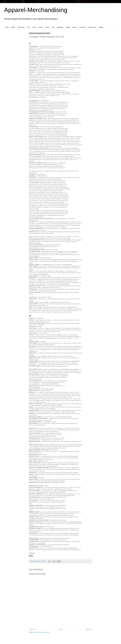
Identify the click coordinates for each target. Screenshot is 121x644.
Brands (74, 27)
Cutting (47, 27)
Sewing (68, 27)
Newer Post (33, 629)
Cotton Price (21, 27)
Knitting (101, 27)
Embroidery (60, 27)
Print (53, 27)
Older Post (89, 629)
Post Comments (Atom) (43, 632)
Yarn (28, 27)
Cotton (34, 27)
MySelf (13, 27)
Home (7, 27)
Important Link (92, 27)
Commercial (82, 27)
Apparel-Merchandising (36, 10)
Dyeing (41, 27)
